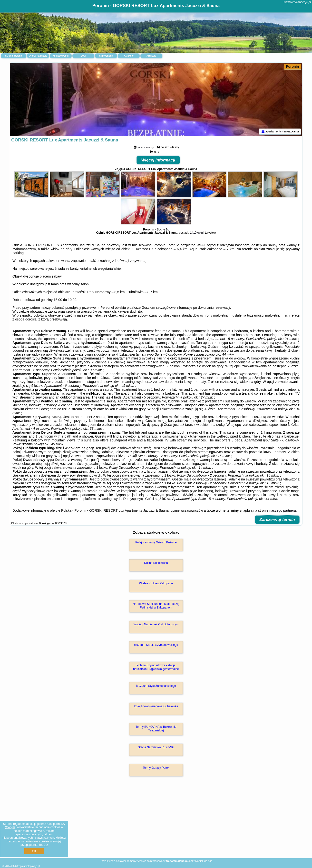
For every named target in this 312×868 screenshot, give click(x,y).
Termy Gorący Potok (156, 768)
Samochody (106, 56)
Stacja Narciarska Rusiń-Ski (156, 747)
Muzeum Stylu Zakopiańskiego (156, 686)
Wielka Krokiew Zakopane (156, 583)
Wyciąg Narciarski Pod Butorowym (156, 624)
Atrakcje (129, 56)
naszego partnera (283, 510)
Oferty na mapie (38, 56)
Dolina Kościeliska (156, 563)
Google (11, 827)
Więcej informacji (158, 160)
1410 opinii (197, 233)
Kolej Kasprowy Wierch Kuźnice (156, 542)
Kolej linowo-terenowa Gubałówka (156, 706)
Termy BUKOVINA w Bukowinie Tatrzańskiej (156, 728)
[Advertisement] (156, 822)
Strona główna (14, 56)
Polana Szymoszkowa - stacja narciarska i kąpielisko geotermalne (156, 667)
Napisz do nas (204, 861)
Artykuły (151, 56)
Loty (83, 56)
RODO (43, 845)
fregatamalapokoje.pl (297, 2)
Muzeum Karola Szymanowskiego (156, 645)
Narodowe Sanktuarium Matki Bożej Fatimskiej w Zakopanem (156, 606)
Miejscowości (61, 56)
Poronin (292, 67)
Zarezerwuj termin (277, 520)
